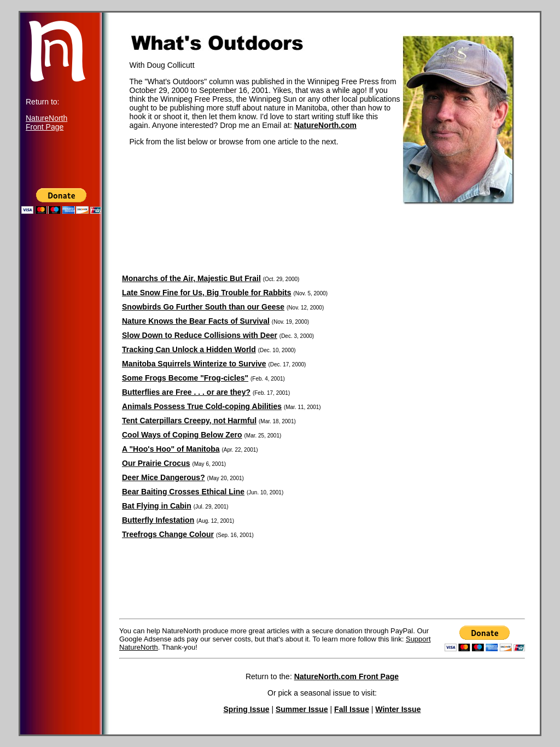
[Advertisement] (61, 435)
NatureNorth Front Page (46, 122)
